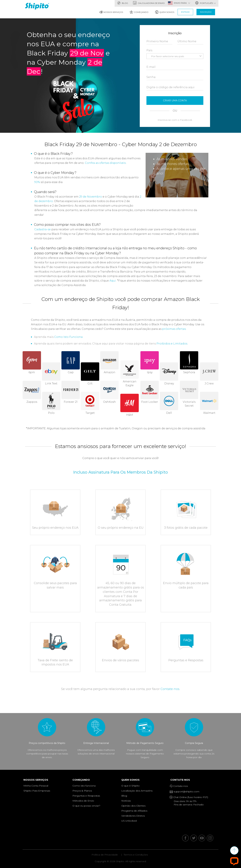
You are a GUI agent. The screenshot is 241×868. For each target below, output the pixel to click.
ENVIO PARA (182, 3)
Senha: (151, 77)
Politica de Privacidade (105, 855)
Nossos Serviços (111, 12)
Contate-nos (170, 689)
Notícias (126, 801)
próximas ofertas (174, 329)
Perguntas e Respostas (86, 796)
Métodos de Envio (83, 801)
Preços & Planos (82, 791)
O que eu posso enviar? (86, 806)
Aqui (113, 281)
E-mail (151, 67)
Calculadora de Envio (149, 3)
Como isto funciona (84, 786)
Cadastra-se (43, 229)
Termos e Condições (136, 855)
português (206, 3)
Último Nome (187, 41)
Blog (123, 3)
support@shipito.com (186, 792)
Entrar (185, 12)
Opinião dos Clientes (133, 806)
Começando (139, 12)
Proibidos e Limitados (172, 344)
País (149, 50)
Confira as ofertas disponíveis (105, 163)
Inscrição (206, 12)
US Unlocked (129, 821)
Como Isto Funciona (68, 337)
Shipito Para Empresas (37, 791)
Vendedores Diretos (133, 816)
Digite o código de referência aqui (170, 87)
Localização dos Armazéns (137, 791)
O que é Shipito (130, 786)
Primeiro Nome (157, 41)
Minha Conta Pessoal (36, 786)
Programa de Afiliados (134, 811)
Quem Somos (165, 12)
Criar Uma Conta (175, 101)
